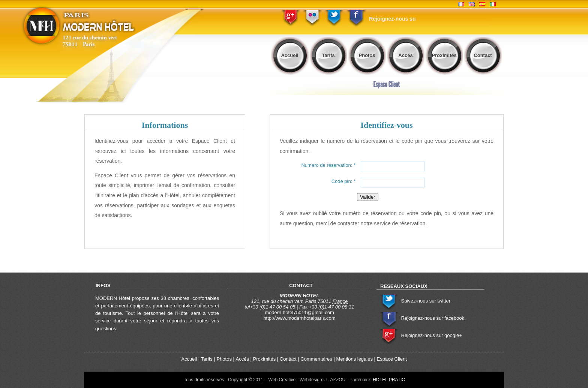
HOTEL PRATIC (389, 380)
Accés (405, 55)
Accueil (289, 55)
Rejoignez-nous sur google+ (432, 335)
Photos (367, 55)
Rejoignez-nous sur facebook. (433, 318)
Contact (483, 55)
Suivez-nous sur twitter (426, 301)
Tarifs (328, 55)
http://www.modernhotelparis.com (299, 318)
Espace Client (392, 359)
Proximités (444, 55)
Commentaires (316, 359)
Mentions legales (354, 359)
